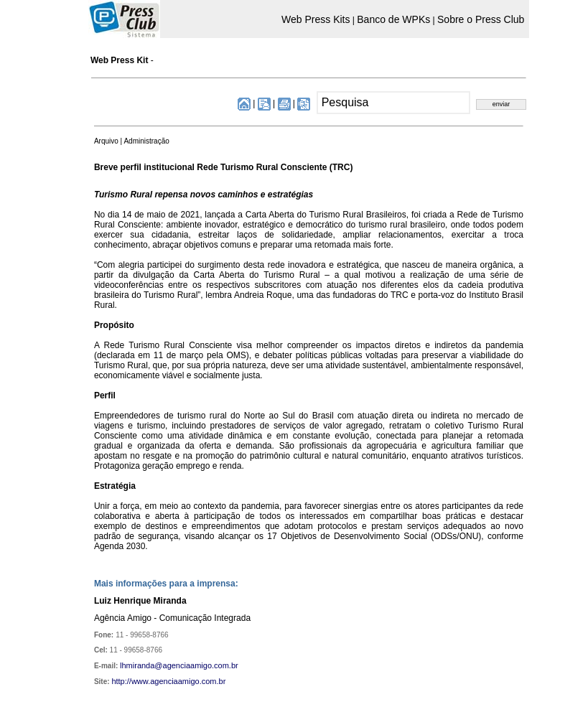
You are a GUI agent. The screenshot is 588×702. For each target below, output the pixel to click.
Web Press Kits (316, 19)
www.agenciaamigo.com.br (178, 681)
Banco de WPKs (393, 19)
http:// (121, 681)
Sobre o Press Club (481, 19)
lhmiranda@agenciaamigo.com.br (179, 665)
